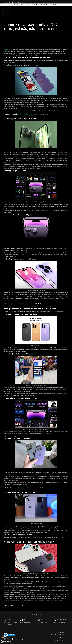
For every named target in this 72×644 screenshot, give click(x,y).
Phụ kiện (38, 5)
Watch (34, 5)
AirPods (29, 5)
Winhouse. (61, 640)
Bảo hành (43, 5)
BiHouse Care (58, 5)
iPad (22, 5)
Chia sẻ (52, 5)
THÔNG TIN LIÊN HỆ (36, 614)
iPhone (19, 5)
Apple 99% (14, 5)
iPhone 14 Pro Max (8, 50)
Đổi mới (48, 5)
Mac (25, 5)
